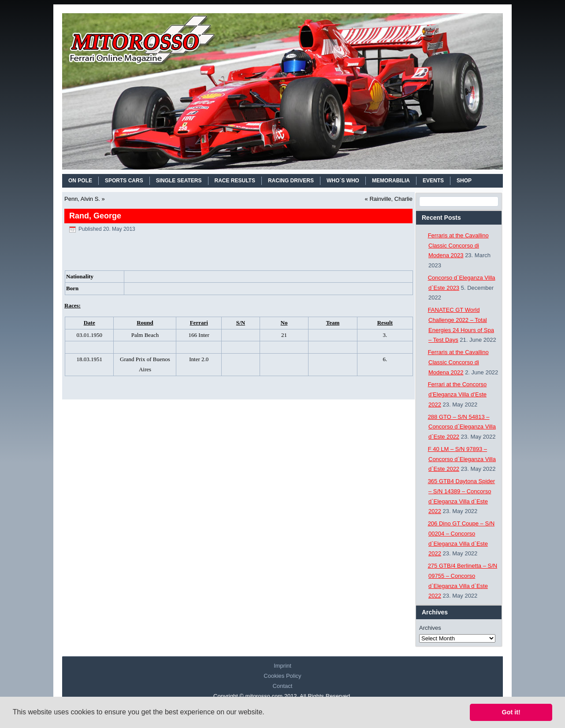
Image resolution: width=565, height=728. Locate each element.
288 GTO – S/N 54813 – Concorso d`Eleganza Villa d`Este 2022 (462, 427)
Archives (430, 628)
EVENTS (433, 181)
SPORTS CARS (124, 181)
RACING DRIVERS (291, 181)
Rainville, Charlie (391, 199)
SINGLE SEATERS (179, 181)
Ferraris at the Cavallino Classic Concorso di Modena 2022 (458, 362)
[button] (268, 713)
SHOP (464, 181)
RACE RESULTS (235, 181)
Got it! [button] (511, 712)
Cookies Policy (282, 676)
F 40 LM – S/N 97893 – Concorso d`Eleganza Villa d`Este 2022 (462, 459)
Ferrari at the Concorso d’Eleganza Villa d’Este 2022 (457, 394)
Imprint (282, 666)
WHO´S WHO (343, 181)
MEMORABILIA (391, 181)
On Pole (80, 181)
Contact (283, 686)
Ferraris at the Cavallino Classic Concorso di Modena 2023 (458, 246)
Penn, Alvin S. (82, 199)
